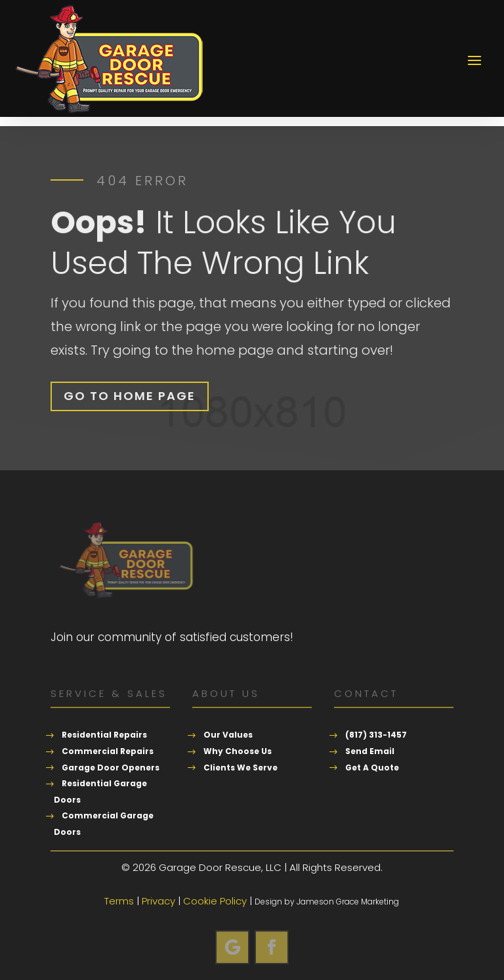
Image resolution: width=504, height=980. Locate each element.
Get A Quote (372, 768)
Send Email (370, 751)
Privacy (158, 901)
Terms (119, 901)
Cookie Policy (215, 901)
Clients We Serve (241, 768)
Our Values (228, 735)
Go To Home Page (130, 396)
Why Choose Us (238, 751)
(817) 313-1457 (376, 735)
